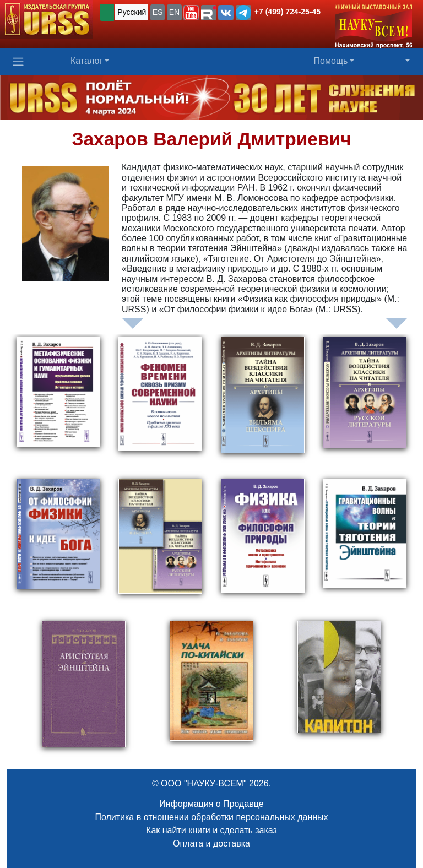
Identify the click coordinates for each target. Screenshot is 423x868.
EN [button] (174, 12)
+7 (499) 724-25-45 (288, 12)
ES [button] (158, 12)
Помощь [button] (331, 61)
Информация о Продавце (211, 804)
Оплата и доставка (211, 843)
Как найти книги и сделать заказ (211, 830)
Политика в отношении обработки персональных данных (211, 817)
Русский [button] (132, 12)
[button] (191, 13)
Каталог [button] (86, 61)
